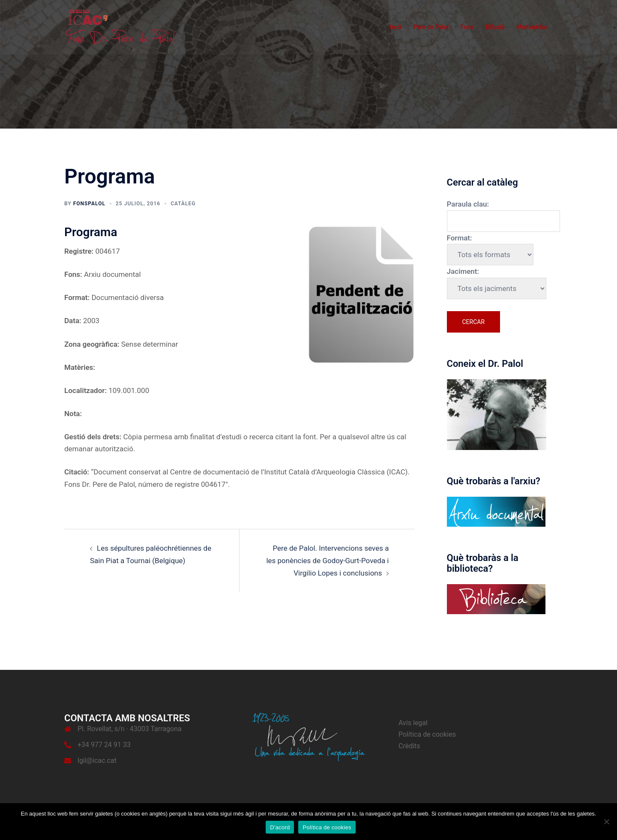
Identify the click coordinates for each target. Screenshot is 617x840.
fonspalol (89, 204)
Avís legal (413, 723)
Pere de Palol (431, 27)
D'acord (280, 827)
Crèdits (409, 746)
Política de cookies (427, 734)
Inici (395, 27)
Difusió (495, 27)
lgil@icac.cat (97, 760)
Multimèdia (532, 27)
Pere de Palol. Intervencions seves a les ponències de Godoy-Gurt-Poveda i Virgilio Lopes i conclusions (327, 560)
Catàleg (183, 204)
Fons (467, 27)
